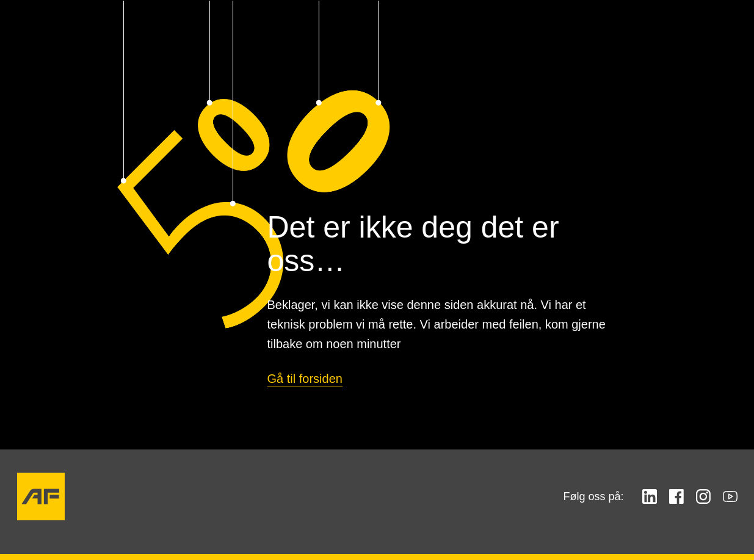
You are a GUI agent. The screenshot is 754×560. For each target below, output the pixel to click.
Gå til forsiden (305, 379)
